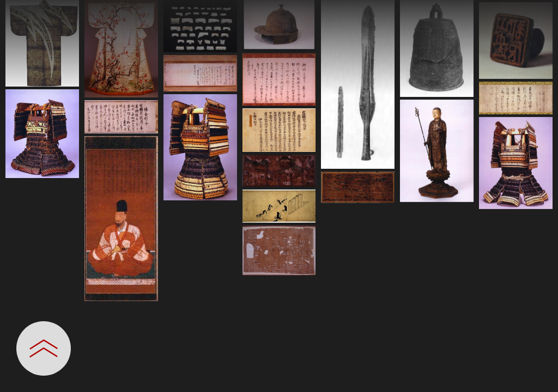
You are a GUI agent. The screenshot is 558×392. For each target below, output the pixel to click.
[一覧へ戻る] (539, 12)
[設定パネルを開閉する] (44, 348)
